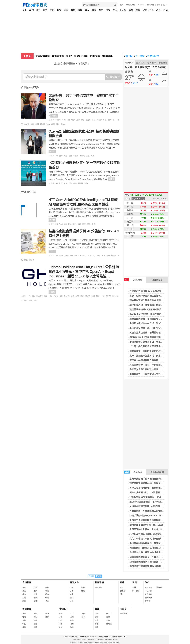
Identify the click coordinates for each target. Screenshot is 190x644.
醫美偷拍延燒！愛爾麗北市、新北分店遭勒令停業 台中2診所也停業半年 (74, 56)
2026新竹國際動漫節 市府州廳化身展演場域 (152, 502)
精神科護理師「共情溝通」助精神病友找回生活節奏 (155, 305)
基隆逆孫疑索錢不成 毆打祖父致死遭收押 (151, 328)
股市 (122, 5)
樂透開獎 (163, 63)
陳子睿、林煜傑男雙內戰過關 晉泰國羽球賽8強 (153, 360)
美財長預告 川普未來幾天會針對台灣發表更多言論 (155, 374)
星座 (87, 10)
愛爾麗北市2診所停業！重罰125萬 (146, 525)
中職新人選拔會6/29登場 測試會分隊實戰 (151, 323)
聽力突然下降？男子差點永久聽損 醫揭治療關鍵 (154, 300)
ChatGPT (40, 296)
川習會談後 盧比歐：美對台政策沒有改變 (151, 351)
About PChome (116, 637)
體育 (108, 10)
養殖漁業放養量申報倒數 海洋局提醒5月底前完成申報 (156, 566)
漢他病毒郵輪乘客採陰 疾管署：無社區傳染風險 (154, 543)
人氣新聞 (133, 280)
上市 (72, 296)
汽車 (152, 10)
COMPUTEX (69, 256)
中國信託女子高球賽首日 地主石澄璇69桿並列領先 (155, 342)
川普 (105, 120)
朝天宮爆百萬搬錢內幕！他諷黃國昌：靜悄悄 (152, 483)
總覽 (97, 614)
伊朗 (83, 120)
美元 (114, 296)
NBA (61, 296)
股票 (26, 301)
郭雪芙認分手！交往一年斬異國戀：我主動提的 (153, 365)
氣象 (147, 582)
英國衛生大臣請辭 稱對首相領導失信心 (149, 333)
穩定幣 (108, 296)
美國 (37, 124)
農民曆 (128, 56)
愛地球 (109, 624)
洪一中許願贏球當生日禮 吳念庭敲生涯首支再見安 (155, 356)
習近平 (43, 124)
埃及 (70, 183)
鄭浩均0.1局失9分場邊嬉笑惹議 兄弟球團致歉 (153, 337)
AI (57, 156)
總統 (32, 124)
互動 (78, 120)
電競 (26, 260)
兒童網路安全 (103, 637)
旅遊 (138, 10)
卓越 (65, 156)
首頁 (24, 10)
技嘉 (103, 256)
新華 (75, 183)
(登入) (165, 5)
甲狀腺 (76, 156)
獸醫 (70, 156)
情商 (47, 591)
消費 (131, 10)
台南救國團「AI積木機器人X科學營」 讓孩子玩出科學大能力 (159, 511)
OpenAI (67, 296)
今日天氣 (129, 63)
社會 (45, 10)
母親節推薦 (130, 5)
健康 (94, 10)
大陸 (166, 10)
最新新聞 (133, 472)
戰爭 (110, 120)
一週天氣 (148, 591)
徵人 (125, 637)
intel (65, 224)
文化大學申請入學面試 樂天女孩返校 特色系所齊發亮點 (157, 539)
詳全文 (54, 116)
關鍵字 (123, 609)
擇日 (122, 594)
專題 (31, 10)
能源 (89, 224)
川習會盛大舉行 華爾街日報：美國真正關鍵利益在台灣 (157, 319)
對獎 (135, 582)
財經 (52, 10)
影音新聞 (27, 609)
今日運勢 (139, 56)
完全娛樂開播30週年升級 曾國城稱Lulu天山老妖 (154, 497)
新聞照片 (63, 609)
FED (46, 296)
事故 (75, 224)
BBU (33, 296)
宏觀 (93, 296)
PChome (141, 5)
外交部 (99, 120)
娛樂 (101, 10)
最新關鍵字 (124, 614)
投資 (98, 296)
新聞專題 (99, 582)
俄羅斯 (88, 120)
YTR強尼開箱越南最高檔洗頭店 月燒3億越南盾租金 (155, 548)
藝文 (108, 617)
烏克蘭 (27, 124)
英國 (53, 124)
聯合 (48, 124)
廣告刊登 (83, 637)
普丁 (114, 120)
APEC (58, 120)
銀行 (35, 301)
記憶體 (114, 256)
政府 (159, 10)
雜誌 (145, 10)
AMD (61, 256)
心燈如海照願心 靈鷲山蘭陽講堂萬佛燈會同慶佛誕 (154, 534)
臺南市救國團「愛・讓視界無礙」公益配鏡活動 (153, 479)
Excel (61, 224)
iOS (80, 256)
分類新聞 (27, 582)
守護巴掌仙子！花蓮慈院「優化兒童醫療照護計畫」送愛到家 (159, 552)
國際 (66, 10)
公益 (108, 620)
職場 (73, 10)
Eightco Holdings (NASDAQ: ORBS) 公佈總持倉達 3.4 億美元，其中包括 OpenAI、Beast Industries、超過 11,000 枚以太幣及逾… (84, 272)
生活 (115, 10)
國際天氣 (148, 598)
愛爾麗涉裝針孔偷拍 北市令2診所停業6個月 (152, 529)
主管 (82, 296)
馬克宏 (63, 124)
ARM (64, 120)
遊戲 (31, 301)
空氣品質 (140, 63)
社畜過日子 (157, 280)
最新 (24, 587)
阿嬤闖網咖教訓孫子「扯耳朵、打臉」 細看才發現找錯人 (158, 557)
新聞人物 (74, 582)
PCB (89, 256)
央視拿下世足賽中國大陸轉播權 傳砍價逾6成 (152, 520)
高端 (92, 156)
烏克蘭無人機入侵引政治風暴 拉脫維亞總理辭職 (154, 369)
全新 (61, 156)
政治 (38, 10)
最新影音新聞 (157, 472)
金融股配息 (152, 56)
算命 (122, 587)
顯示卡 (31, 260)
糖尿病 (82, 156)
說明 (158, 5)
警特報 (159, 587)
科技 (59, 10)
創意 (99, 256)
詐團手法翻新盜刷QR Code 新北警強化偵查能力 (154, 516)
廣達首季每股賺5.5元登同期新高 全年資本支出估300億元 (158, 310)
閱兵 (58, 124)
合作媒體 (151, 5)
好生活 (109, 614)
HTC (50, 296)
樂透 (134, 587)
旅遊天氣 (148, 594)
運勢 (80, 10)
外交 (94, 120)
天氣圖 (148, 601)
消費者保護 (92, 637)
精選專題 (98, 587)
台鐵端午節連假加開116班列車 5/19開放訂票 (152, 506)
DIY (76, 256)
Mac (68, 120)
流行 (47, 601)
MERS (56, 296)
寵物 (47, 587)
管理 (97, 624)
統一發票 (136, 591)
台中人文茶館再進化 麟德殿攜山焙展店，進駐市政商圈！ (158, 488)
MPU (84, 256)
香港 (94, 224)
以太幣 (88, 296)
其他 (47, 617)
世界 (73, 120)
